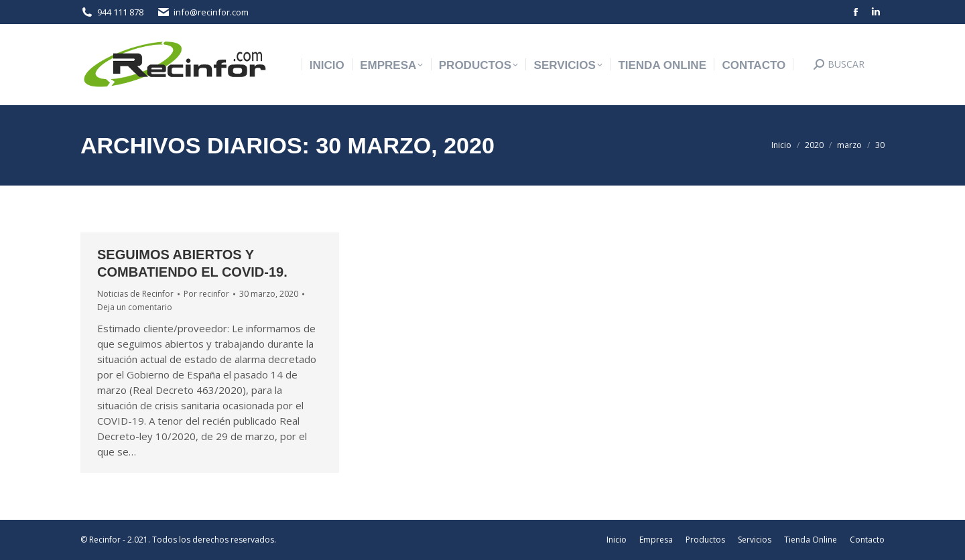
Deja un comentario (135, 307)
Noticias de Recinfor (135, 294)
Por (206, 294)
